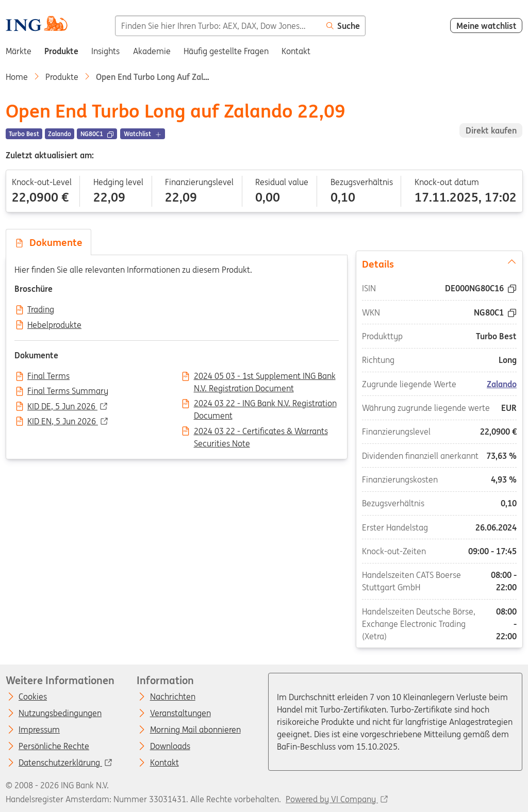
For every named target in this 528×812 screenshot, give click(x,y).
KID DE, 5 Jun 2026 (62, 407)
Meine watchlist (486, 26)
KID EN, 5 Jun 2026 (63, 422)
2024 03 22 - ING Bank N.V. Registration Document (265, 404)
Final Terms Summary (68, 391)
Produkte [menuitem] (61, 51)
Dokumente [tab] (48, 242)
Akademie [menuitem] (152, 51)
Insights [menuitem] (105, 51)
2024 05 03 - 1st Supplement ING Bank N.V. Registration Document (265, 377)
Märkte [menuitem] (19, 51)
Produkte (62, 77)
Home (17, 77)
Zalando (502, 384)
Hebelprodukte (54, 325)
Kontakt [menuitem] (296, 51)
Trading (41, 310)
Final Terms (48, 376)
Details (439, 263)
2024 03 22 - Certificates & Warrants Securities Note (261, 432)
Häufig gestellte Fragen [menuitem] (226, 51)
